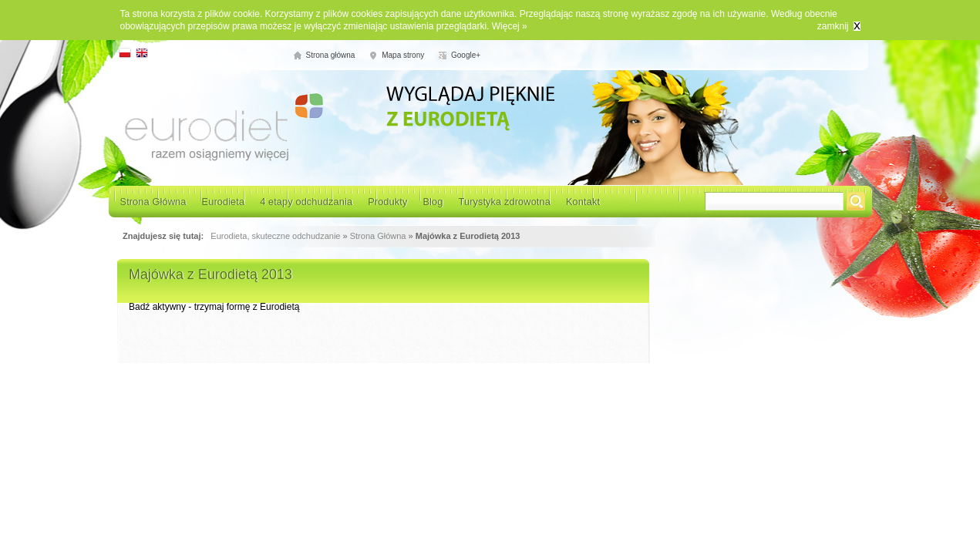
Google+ (466, 55)
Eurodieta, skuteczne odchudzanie (275, 236)
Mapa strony (403, 55)
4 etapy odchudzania (306, 202)
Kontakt (583, 202)
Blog (433, 202)
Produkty (387, 202)
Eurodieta (224, 202)
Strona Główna (153, 202)
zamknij (833, 26)
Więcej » (510, 26)
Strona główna (331, 55)
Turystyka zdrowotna (504, 202)
